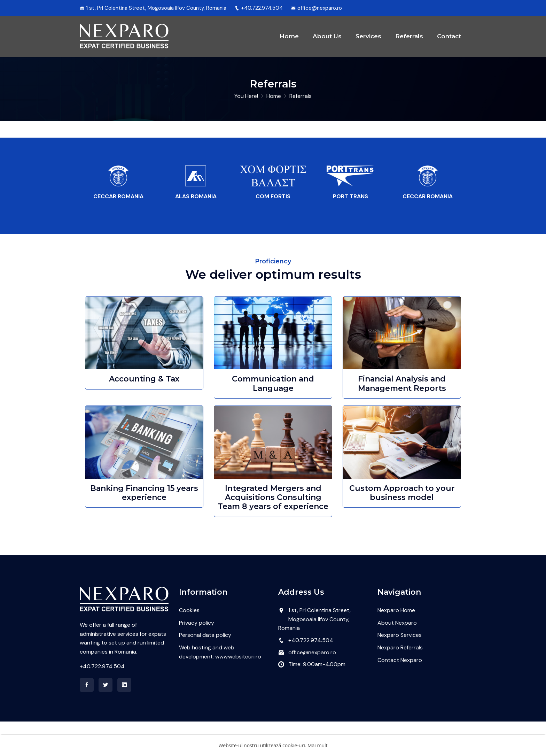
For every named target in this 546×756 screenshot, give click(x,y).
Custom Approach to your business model (402, 527)
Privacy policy (197, 657)
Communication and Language (273, 418)
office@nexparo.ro (317, 8)
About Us (327, 53)
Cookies (189, 645)
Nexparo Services (400, 669)
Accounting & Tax (144, 413)
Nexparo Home (396, 645)
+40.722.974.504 (259, 8)
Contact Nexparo (400, 695)
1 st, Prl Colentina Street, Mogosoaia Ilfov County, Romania (314, 654)
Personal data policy (205, 669)
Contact (449, 53)
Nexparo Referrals (400, 682)
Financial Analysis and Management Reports (402, 418)
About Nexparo (397, 657)
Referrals (409, 53)
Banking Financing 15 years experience (144, 527)
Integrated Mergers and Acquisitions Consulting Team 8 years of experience (273, 532)
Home (289, 53)
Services (368, 53)
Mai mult (318, 745)
